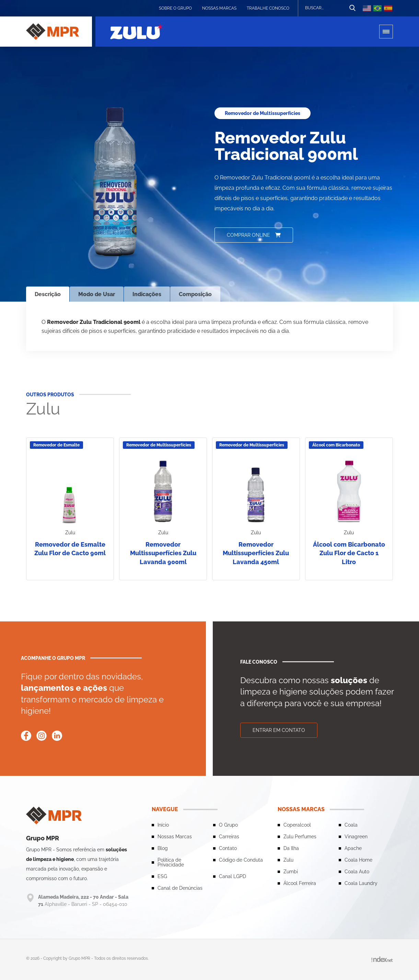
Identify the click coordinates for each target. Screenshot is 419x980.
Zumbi (291, 872)
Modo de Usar (97, 294)
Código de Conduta (241, 860)
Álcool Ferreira (300, 883)
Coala (351, 825)
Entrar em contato (279, 730)
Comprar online (254, 235)
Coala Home (358, 860)
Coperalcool (297, 825)
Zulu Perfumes (300, 837)
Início (163, 825)
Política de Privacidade (171, 862)
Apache (353, 848)
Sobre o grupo (175, 8)
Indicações (147, 294)
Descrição (48, 294)
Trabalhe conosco (268, 8)
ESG (162, 876)
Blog (163, 848)
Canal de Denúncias (180, 888)
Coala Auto (357, 872)
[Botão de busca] (352, 8)
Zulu (288, 860)
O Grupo (228, 825)
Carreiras (229, 837)
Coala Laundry (361, 883)
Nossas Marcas (219, 8)
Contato (228, 848)
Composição (195, 294)
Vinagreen (356, 837)
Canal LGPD (232, 876)
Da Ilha (291, 848)
